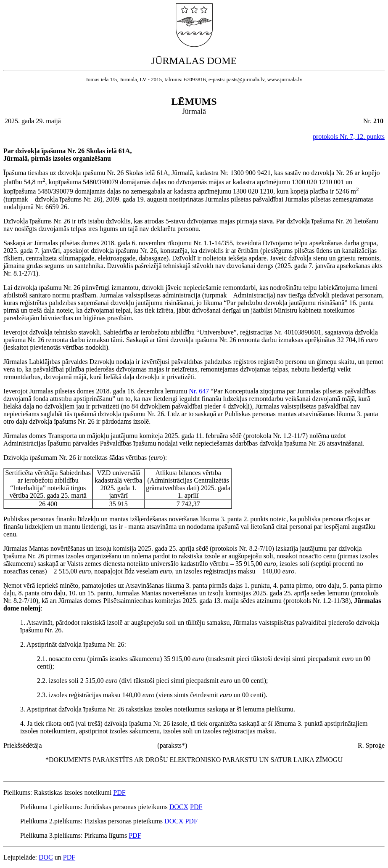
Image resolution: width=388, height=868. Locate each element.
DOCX (179, 807)
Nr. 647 (199, 391)
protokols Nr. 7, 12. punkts (349, 137)
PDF (119, 792)
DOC (46, 857)
